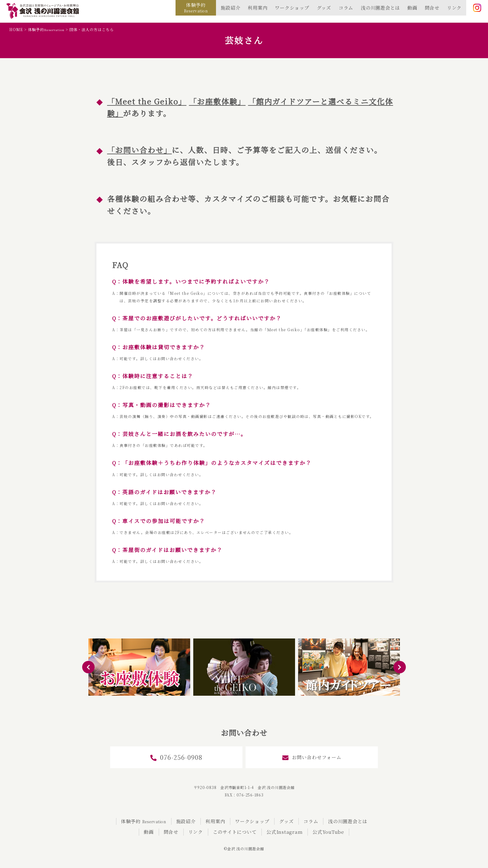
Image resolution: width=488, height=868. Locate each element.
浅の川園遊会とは (380, 8)
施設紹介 (230, 8)
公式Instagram (284, 832)
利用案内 (258, 8)
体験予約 (196, 7)
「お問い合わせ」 (139, 150)
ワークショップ (292, 8)
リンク (454, 8)
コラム (346, 8)
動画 (412, 8)
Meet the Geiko (147, 101)
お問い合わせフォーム (312, 757)
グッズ (324, 8)
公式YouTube (328, 832)
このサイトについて (235, 832)
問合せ (432, 8)
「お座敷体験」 (217, 101)
